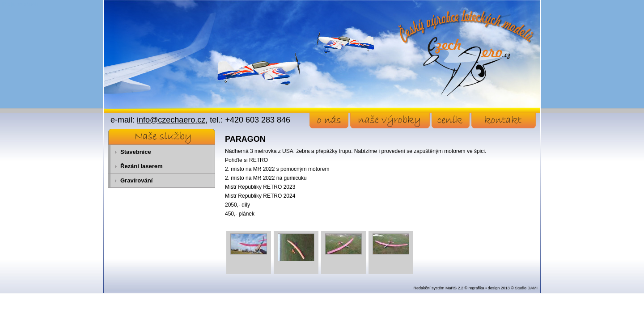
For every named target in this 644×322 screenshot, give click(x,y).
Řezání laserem (142, 166)
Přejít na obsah (20, 4)
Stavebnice (136, 152)
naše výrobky (390, 121)
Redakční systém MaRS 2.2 (438, 288)
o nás (329, 121)
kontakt (504, 121)
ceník (451, 121)
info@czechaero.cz (171, 120)
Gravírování (136, 180)
